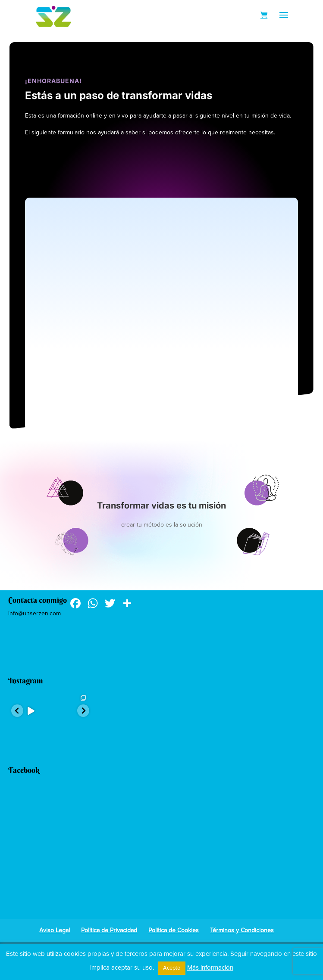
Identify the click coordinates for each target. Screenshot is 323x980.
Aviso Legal (55, 930)
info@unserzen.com (34, 613)
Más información (210, 968)
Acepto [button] (172, 968)
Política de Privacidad (109, 930)
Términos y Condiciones (242, 930)
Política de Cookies (174, 930)
